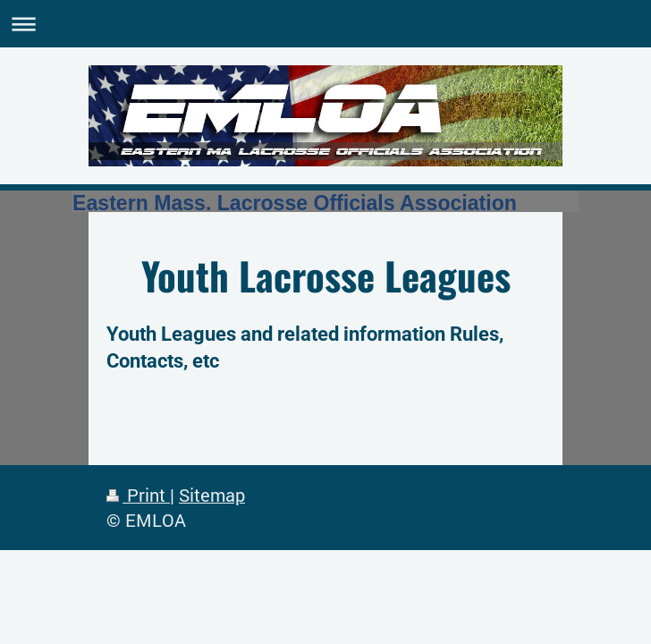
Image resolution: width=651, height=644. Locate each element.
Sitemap (212, 495)
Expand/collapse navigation (325, 24)
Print (138, 495)
